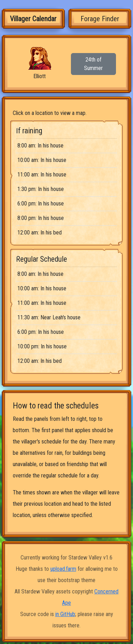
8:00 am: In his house (40, 146)
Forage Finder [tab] (100, 19)
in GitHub (65, 614)
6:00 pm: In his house (41, 204)
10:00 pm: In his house (42, 346)
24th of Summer (93, 64)
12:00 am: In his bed (40, 233)
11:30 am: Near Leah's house (49, 317)
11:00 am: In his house (42, 175)
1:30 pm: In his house (41, 189)
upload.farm (63, 569)
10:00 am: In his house (42, 160)
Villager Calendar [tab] (33, 19)
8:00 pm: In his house (41, 218)
